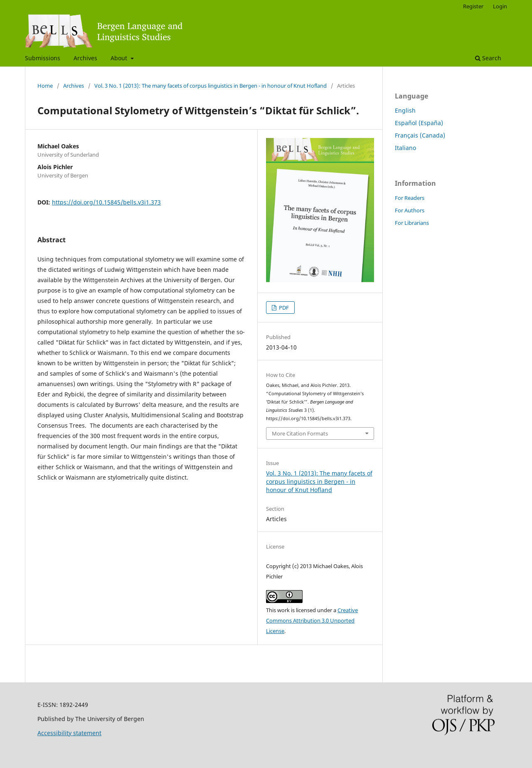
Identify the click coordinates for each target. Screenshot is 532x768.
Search (488, 58)
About (120, 58)
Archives (85, 58)
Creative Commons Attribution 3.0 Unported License (312, 620)
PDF (283, 308)
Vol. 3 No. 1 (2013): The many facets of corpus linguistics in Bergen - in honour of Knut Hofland (211, 86)
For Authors (410, 210)
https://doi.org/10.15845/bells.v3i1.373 (106, 202)
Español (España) (419, 123)
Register (473, 6)
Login (500, 6)
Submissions (43, 58)
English (405, 110)
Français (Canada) (420, 135)
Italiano (405, 148)
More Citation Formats (300, 433)
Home (45, 86)
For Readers (410, 198)
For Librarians (412, 223)
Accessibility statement (69, 733)
